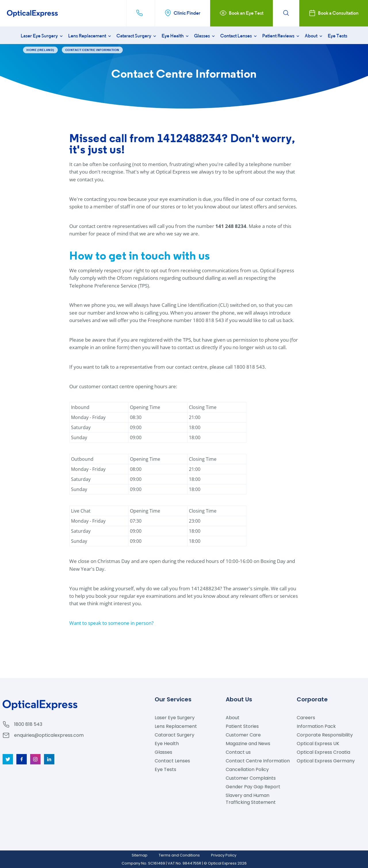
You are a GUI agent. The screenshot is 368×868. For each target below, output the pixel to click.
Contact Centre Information (258, 761)
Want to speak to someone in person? (111, 623)
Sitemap (140, 855)
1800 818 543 (28, 724)
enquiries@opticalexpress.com (49, 735)
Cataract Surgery (137, 36)
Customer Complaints (251, 778)
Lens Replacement (90, 36)
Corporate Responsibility (325, 735)
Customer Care (243, 735)
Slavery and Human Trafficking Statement (251, 799)
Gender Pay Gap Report (253, 787)
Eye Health (176, 36)
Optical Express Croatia (323, 752)
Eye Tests (338, 36)
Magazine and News (248, 744)
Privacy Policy (224, 855)
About (314, 36)
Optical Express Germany (326, 761)
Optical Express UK (318, 744)
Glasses (205, 36)
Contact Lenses (239, 36)
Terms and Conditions (179, 855)
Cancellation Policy (247, 769)
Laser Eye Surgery (42, 36)
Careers (306, 718)
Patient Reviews (281, 36)
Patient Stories (242, 726)
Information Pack (316, 726)
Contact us (238, 752)
